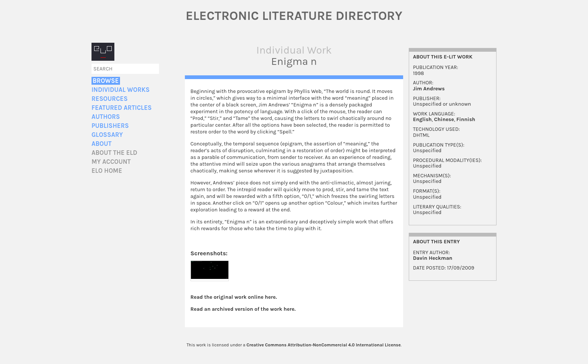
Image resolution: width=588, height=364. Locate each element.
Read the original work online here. (234, 297)
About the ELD (114, 153)
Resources (109, 99)
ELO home (107, 171)
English (422, 119)
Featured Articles (121, 108)
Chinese (444, 119)
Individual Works (121, 90)
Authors (106, 117)
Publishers (110, 126)
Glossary (107, 135)
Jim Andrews (429, 89)
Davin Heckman (433, 258)
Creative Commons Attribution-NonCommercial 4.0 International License (323, 345)
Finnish (466, 119)
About (101, 144)
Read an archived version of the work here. (243, 309)
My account (111, 162)
